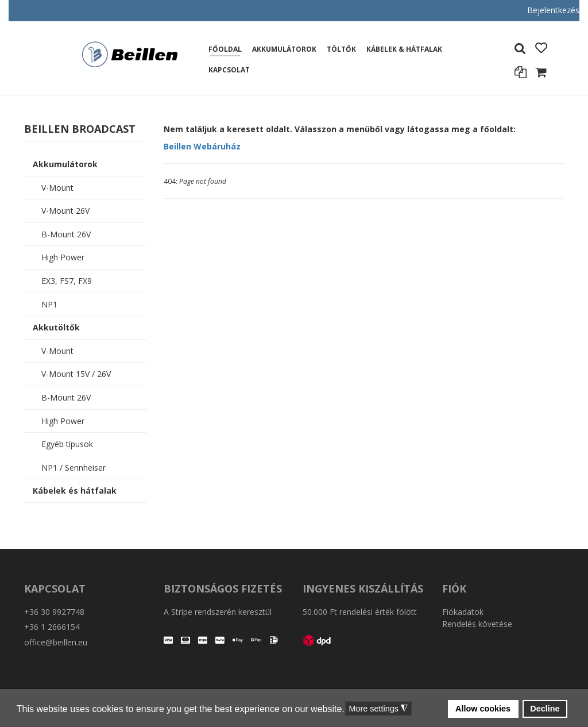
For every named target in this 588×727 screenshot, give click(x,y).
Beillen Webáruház (202, 146)
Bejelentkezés (553, 10)
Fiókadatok (463, 612)
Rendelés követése (477, 624)
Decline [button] (545, 709)
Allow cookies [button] (483, 709)
